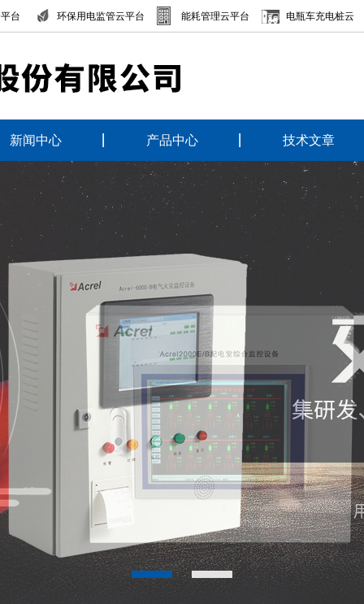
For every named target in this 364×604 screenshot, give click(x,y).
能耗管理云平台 (215, 16)
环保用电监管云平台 (101, 16)
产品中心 (172, 140)
